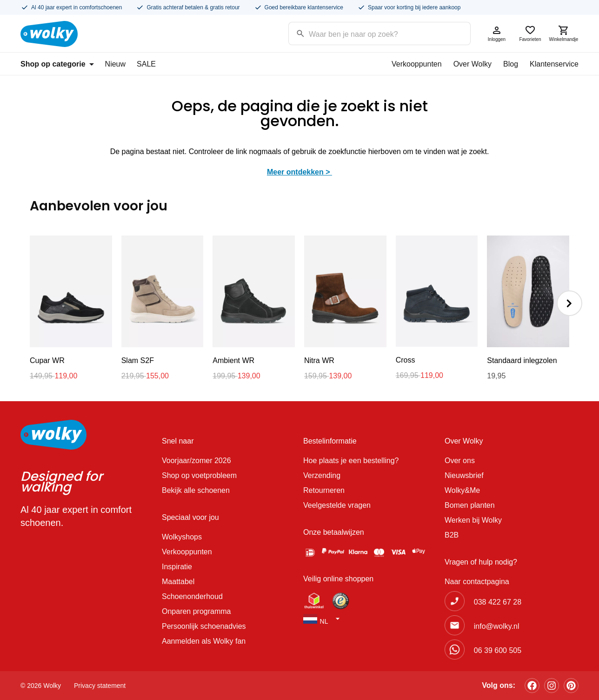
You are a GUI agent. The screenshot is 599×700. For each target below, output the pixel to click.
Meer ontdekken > (299, 172)
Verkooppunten (417, 64)
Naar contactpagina (477, 582)
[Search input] (368, 33)
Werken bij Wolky (473, 520)
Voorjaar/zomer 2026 (196, 461)
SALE (146, 64)
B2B (452, 535)
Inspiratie (177, 567)
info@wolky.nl (497, 626)
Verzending (322, 475)
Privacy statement (100, 686)
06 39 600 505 (498, 650)
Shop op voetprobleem (199, 475)
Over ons (460, 461)
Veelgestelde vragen (337, 505)
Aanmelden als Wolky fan (204, 641)
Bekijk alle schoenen (196, 490)
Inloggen (497, 33)
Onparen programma (196, 611)
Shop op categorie (57, 64)
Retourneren (324, 490)
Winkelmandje (564, 33)
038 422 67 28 (498, 602)
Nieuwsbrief (464, 475)
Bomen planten (470, 505)
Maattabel (178, 582)
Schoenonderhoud (192, 596)
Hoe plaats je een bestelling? (351, 461)
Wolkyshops (182, 537)
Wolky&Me (462, 490)
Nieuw (115, 64)
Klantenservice (554, 64)
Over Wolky (473, 64)
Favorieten (530, 33)
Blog (511, 64)
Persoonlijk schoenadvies (204, 626)
